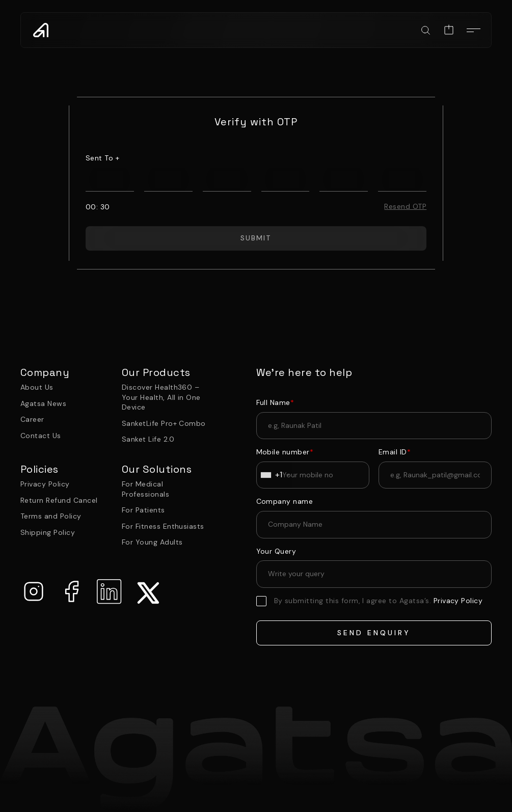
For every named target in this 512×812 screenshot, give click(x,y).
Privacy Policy (45, 484)
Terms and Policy (51, 516)
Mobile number (285, 452)
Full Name (275, 402)
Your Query (276, 551)
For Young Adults (152, 542)
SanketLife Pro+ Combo (164, 423)
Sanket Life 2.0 (148, 439)
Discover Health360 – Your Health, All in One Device (161, 397)
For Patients (143, 510)
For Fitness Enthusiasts (163, 526)
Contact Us (41, 436)
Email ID (395, 452)
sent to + (102, 158)
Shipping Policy (48, 532)
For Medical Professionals (145, 489)
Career (32, 419)
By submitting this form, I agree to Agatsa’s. (379, 601)
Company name (285, 501)
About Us (37, 387)
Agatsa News (43, 403)
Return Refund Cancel (59, 500)
